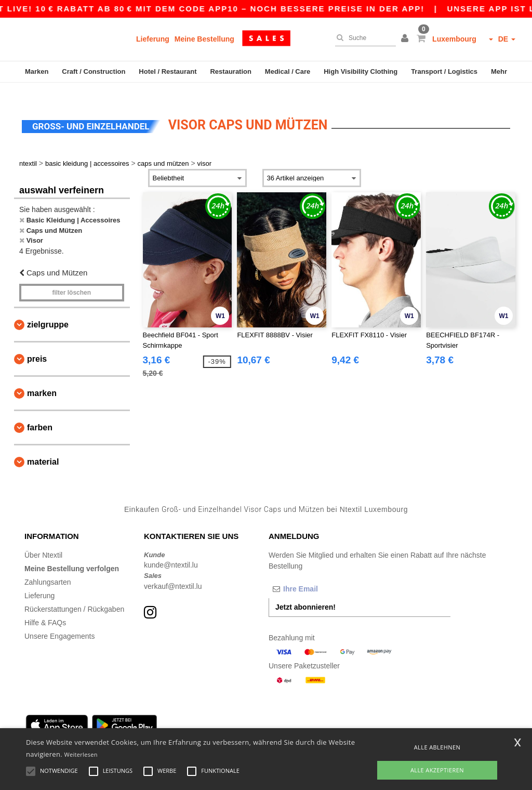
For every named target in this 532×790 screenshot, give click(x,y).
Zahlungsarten (48, 568)
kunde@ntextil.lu (171, 551)
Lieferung (153, 39)
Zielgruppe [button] (48, 311)
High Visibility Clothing (361, 71)
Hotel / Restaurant (168, 71)
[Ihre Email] (323, 574)
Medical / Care (288, 71)
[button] (406, 39)
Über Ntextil (43, 541)
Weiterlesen (81, 754)
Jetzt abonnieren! (305, 592)
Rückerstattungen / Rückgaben (74, 595)
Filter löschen (71, 279)
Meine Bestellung (204, 39)
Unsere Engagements (59, 622)
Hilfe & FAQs (45, 608)
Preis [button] (37, 345)
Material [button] (43, 448)
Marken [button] (42, 379)
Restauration (230, 71)
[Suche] (363, 38)
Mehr (499, 71)
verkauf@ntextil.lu (173, 572)
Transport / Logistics (444, 71)
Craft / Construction (94, 71)
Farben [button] (40, 413)
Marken (37, 71)
